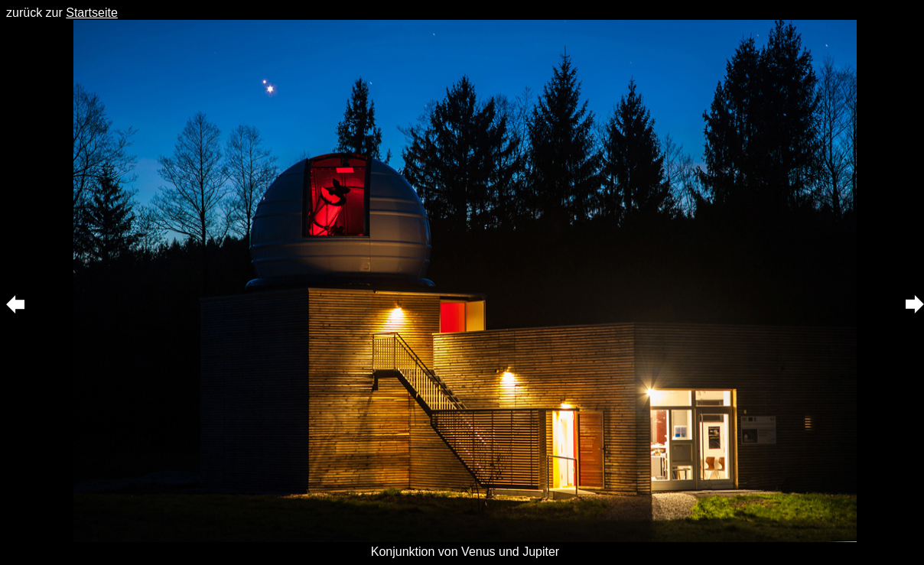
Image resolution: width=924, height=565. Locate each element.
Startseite (92, 13)
